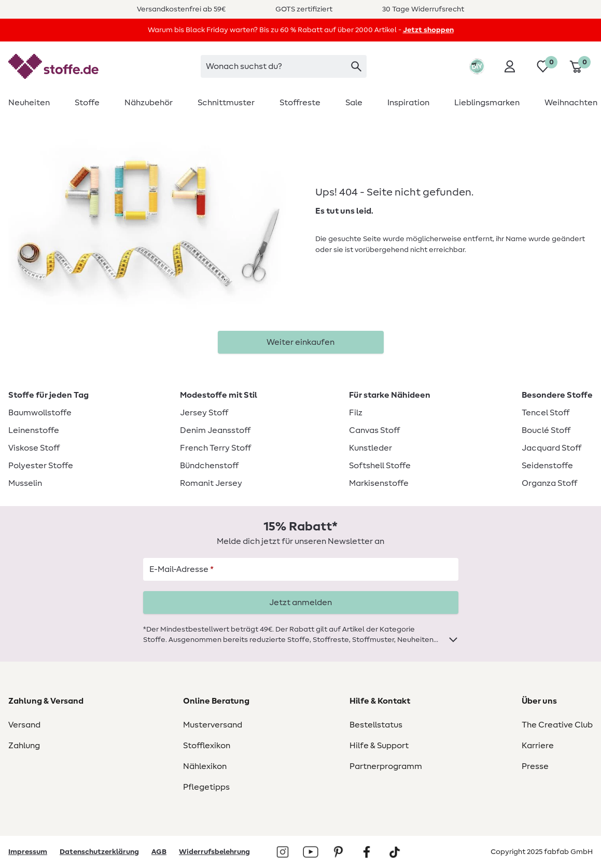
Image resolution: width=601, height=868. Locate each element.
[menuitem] (35, 103)
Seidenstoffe (547, 466)
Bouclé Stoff (546, 430)
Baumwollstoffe (40, 413)
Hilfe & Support (379, 746)
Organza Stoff (549, 483)
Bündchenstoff (209, 466)
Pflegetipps (206, 787)
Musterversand (213, 725)
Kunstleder (371, 448)
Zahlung (24, 746)
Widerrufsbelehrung (214, 852)
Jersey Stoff (204, 413)
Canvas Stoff (374, 430)
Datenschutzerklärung (99, 852)
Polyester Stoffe (41, 466)
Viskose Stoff (34, 448)
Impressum (28, 852)
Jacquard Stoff (551, 448)
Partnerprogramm (386, 766)
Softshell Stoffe (380, 466)
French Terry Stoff (215, 448)
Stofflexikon (207, 746)
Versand (24, 725)
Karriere (538, 746)
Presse (535, 766)
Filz (356, 413)
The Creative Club (557, 725)
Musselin (25, 483)
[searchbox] (284, 66)
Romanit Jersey (211, 483)
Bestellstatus (376, 725)
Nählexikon (205, 766)
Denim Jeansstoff (215, 430)
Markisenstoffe (379, 483)
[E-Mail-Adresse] (301, 569)
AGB (159, 852)
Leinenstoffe (34, 430)
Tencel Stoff (546, 413)
